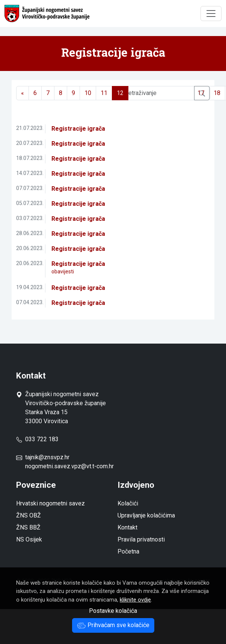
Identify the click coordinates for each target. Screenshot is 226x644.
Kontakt (127, 527)
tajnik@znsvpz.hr (47, 457)
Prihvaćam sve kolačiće (113, 625)
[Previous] (23, 93)
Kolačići (128, 503)
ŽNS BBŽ (28, 527)
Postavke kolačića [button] (113, 611)
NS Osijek (29, 539)
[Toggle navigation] (211, 14)
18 (217, 93)
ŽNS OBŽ (29, 515)
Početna (128, 551)
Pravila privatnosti (141, 539)
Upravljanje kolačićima (146, 515)
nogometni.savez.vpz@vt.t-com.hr (69, 466)
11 (104, 93)
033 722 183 (37, 439)
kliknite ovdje (135, 600)
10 (88, 93)
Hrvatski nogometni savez (50, 503)
